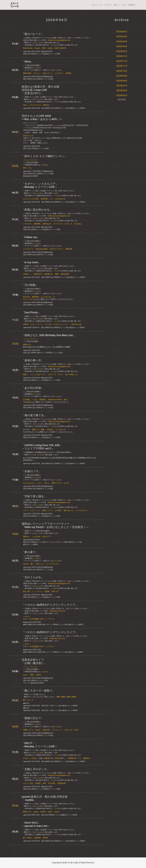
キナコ (60, 374)
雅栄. (43, 430)
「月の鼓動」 (30, 285)
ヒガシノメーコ (36, 324)
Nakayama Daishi (55, 400)
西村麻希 (37, 224)
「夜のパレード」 (33, 34)
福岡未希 (69, 249)
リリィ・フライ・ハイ (32, 510)
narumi (26, 564)
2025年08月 (122, 81)
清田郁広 (43, 400)
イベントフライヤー (30, 160)
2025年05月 (122, 95)
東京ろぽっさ (69, 510)
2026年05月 (122, 36)
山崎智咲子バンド (75, 758)
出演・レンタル (120, 5)
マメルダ (48, 324)
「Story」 (28, 62)
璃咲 (32, 675)
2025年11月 (122, 66)
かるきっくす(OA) (30, 758)
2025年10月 (122, 71)
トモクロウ (27, 224)
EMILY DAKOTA (60, 48)
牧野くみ (35, 430)
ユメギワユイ (28, 249)
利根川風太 (27, 73)
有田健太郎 (62, 783)
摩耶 (57, 274)
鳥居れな (47, 105)
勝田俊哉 (35, 297)
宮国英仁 (47, 758)
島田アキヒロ (57, 483)
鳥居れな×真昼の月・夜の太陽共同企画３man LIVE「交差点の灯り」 (40, 90)
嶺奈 (65, 400)
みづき (67, 483)
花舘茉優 (44, 199)
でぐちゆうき (60, 430)
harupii (37, 48)
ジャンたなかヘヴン (38, 374)
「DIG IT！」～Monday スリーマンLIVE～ (40, 745)
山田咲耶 (37, 838)
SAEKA (26, 324)
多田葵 (45, 838)
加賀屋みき (49, 274)
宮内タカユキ (28, 136)
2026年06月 (122, 32)
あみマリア (47, 537)
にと (51, 199)
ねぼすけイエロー (56, 249)
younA (57, 812)
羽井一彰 (55, 591)
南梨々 (26, 374)
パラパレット (57, 730)
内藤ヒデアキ (28, 730)
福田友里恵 (65, 274)
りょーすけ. (29, 299)
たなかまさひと (29, 483)
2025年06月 (122, 90)
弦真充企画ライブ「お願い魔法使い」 (34, 661)
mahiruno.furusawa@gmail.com (59, 40)
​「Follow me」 (31, 237)
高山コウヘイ (48, 73)
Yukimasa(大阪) (42, 249)
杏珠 (44, 48)
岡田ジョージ (47, 510)
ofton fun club (76, 324)
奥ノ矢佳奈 (27, 838)
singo (27, 402)
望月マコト (40, 564)
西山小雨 (26, 591)
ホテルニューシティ (61, 324)
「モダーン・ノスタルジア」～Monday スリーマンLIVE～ (40, 185)
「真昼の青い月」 (33, 360)
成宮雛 (68, 73)
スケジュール (97, 5)
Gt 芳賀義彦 (34, 619)
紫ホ (32, 564)
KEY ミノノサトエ (47, 619)
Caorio (38, 730)
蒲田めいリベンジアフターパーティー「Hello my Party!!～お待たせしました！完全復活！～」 (56, 525)
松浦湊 (47, 591)
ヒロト (40, 483)
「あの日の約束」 (33, 388)
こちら (38, 43)
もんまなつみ (46, 297)
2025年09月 (122, 76)
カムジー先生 (28, 783)
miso (25, 105)
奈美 (44, 783)
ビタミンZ (52, 374)
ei (54, 297)
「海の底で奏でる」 (34, 415)
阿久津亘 (26, 297)
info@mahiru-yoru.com (57, 611)
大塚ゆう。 (27, 274)
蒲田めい (26, 537)
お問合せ (132, 5)
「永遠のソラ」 (31, 471)
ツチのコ (26, 617)
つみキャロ (68, 730)
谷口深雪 (52, 783)
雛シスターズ (28, 700)
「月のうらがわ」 (33, 577)
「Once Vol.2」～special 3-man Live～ (36, 824)
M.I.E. (77, 730)
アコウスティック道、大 (63, 224)
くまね (35, 400)
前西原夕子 (38, 274)
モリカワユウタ (53, 564)
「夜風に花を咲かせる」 (37, 210)
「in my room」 (31, 262)
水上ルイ (37, 73)
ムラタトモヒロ (35, 105)
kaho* (50, 812)
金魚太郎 (46, 730)
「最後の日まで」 (33, 718)
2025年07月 (122, 86)
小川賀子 (58, 510)
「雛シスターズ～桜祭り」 (38, 691)
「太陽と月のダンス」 (36, 769)
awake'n (50, 430)
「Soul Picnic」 (31, 312)
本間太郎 (58, 758)
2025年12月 (122, 61)
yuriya (36, 812)
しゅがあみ (36, 537)
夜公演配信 (72, 697)
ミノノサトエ (37, 591)
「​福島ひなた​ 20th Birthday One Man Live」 (49, 335)
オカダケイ (59, 73)
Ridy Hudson (28, 48)
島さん (47, 483)
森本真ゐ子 (47, 224)
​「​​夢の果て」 (30, 552)
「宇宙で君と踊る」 (34, 496)
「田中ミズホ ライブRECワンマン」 (44, 156)
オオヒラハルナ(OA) (31, 199)
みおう (26, 675)
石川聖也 (26, 400)
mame (50, 48)
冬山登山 (78, 224)
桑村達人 (87, 758)
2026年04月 (122, 41)
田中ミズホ (27, 168)
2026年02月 (122, 51)
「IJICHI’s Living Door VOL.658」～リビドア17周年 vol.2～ (42, 447)
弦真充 (38, 675)
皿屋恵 (38, 783)
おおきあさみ (60, 199)
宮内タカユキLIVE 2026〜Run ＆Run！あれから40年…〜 (42, 118)
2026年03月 (122, 46)
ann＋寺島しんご (72, 374)
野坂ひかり (27, 812)
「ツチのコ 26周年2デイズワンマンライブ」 (50, 605)
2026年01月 (122, 56)
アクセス (108, 5)
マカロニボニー (82, 510)
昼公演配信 (62, 697)
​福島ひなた (27, 345)
